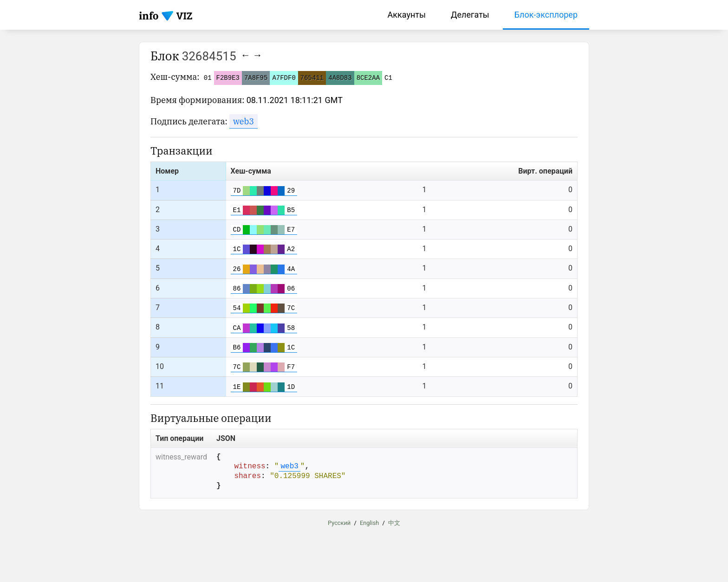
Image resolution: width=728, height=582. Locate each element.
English (369, 531)
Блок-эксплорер (546, 15)
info (149, 16)
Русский (339, 531)
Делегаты (470, 15)
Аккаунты (407, 15)
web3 (244, 121)
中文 (394, 531)
